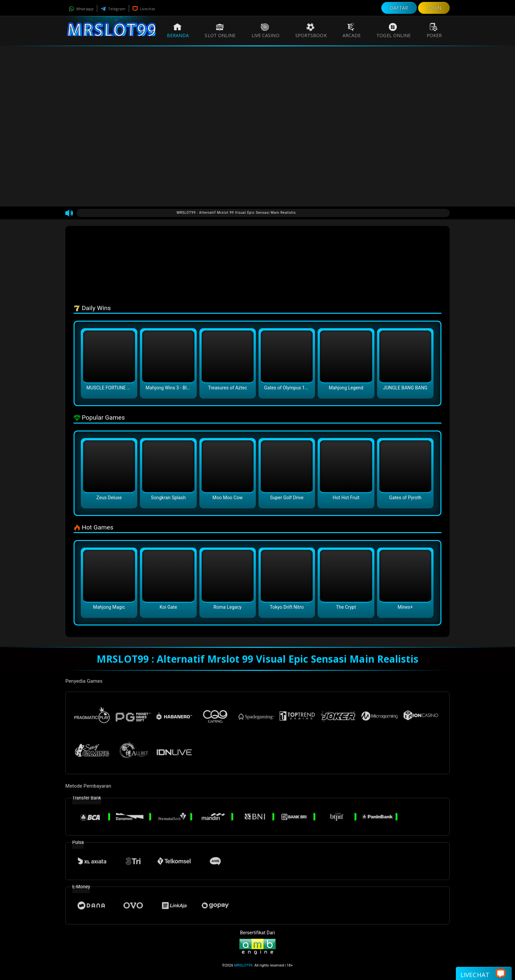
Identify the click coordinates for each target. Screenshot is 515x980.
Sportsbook (311, 31)
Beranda (178, 31)
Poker (434, 31)
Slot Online (220, 31)
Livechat (144, 9)
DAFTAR (399, 8)
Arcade (352, 31)
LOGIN (434, 8)
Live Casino (266, 31)
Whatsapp (81, 9)
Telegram (113, 9)
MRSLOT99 (243, 965)
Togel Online (393, 31)
